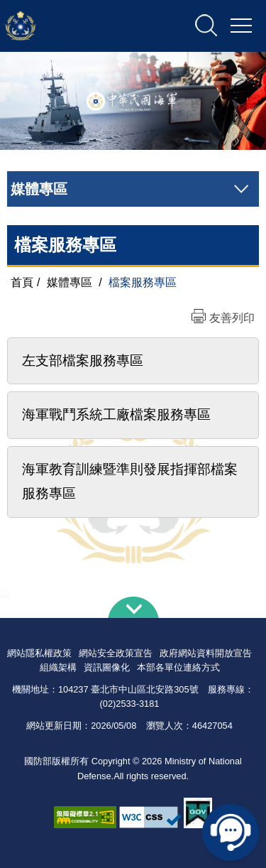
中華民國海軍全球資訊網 (81, 26)
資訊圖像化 (107, 667)
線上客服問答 (231, 832)
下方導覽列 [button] (133, 607)
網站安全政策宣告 (116, 653)
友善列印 (232, 318)
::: (5, 592)
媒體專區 (70, 282)
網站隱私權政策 (39, 653)
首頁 (22, 282)
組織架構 (58, 667)
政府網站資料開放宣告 (206, 653)
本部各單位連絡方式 (178, 667)
